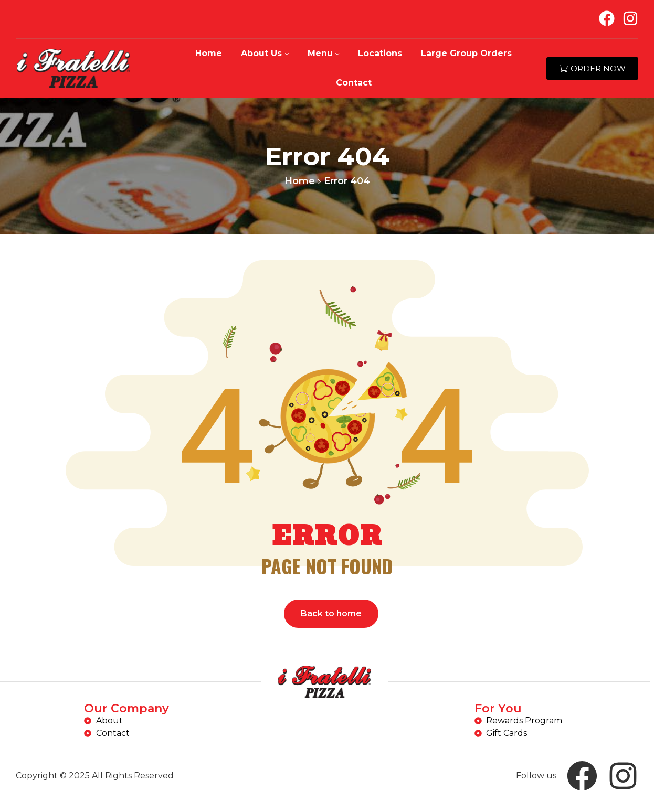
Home (300, 181)
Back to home (331, 613)
